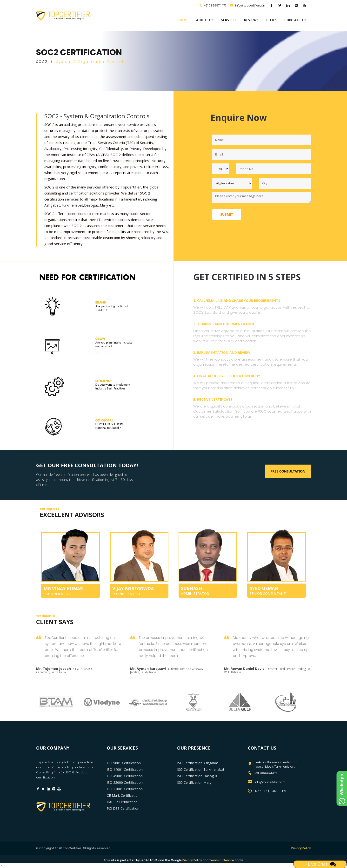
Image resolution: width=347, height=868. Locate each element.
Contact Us (295, 20)
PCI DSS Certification (123, 808)
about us (205, 20)
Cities (271, 20)
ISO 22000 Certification (125, 782)
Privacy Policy (301, 848)
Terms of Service (222, 860)
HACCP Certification (122, 802)
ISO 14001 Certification (125, 769)
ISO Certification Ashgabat (198, 763)
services (229, 20)
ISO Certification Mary (194, 782)
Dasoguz (91, 205)
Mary (104, 205)
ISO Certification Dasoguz (197, 776)
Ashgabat (52, 205)
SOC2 (42, 62)
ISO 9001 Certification (124, 763)
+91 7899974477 (215, 5)
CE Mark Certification (123, 795)
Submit (227, 214)
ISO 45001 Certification (125, 776)
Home (183, 20)
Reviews (251, 20)
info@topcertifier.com (248, 5)
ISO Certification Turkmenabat (201, 769)
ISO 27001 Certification (125, 789)
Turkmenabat (72, 205)
